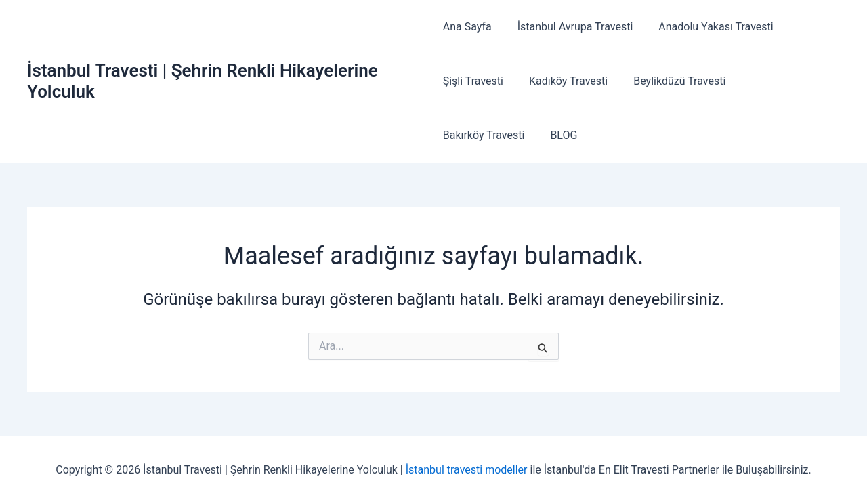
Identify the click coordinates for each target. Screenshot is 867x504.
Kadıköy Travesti (564, 81)
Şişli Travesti (473, 81)
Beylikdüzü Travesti (671, 81)
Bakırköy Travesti (780, 81)
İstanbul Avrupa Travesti (571, 27)
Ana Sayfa (467, 27)
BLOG (457, 135)
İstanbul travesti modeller (467, 470)
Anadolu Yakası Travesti (707, 27)
